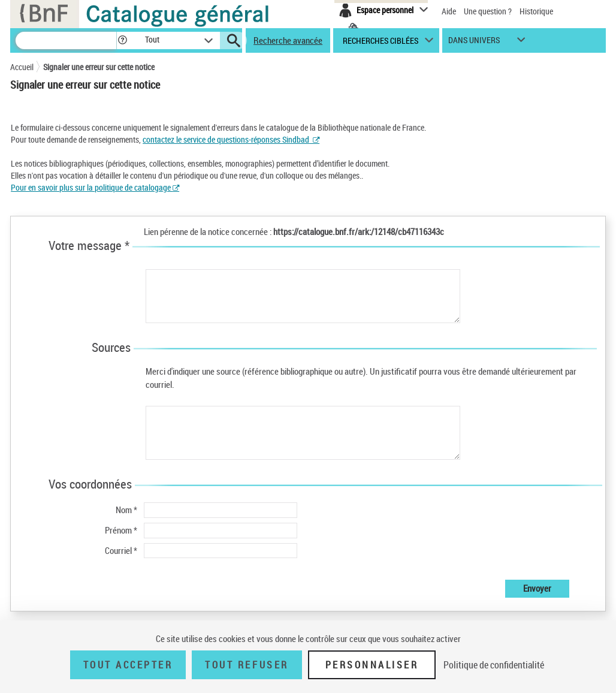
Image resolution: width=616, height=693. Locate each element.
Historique (536, 11)
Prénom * (121, 530)
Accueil (22, 67)
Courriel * (121, 550)
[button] (122, 40)
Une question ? (488, 11)
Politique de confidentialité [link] (494, 665)
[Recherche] (66, 40)
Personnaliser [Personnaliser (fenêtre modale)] (372, 665)
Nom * (126, 510)
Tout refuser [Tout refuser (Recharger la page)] (247, 665)
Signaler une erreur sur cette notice (99, 67)
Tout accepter (128, 665)
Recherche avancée (288, 40)
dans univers (474, 43)
